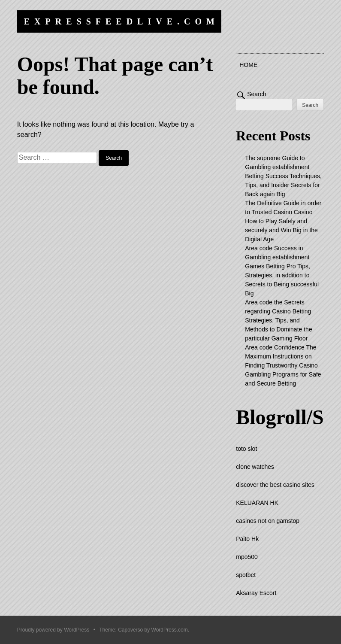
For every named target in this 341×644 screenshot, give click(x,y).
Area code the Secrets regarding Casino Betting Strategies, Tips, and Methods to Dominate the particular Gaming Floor (278, 320)
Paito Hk (247, 539)
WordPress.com (170, 630)
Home (248, 65)
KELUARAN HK (257, 503)
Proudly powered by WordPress (53, 630)
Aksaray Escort (256, 593)
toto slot (246, 449)
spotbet (246, 575)
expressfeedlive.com (122, 21)
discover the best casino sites (275, 485)
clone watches (255, 467)
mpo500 (247, 557)
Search (257, 94)
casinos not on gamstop (268, 521)
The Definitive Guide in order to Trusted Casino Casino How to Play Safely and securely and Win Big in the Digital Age (283, 221)
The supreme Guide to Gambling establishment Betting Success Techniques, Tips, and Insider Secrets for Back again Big (283, 176)
